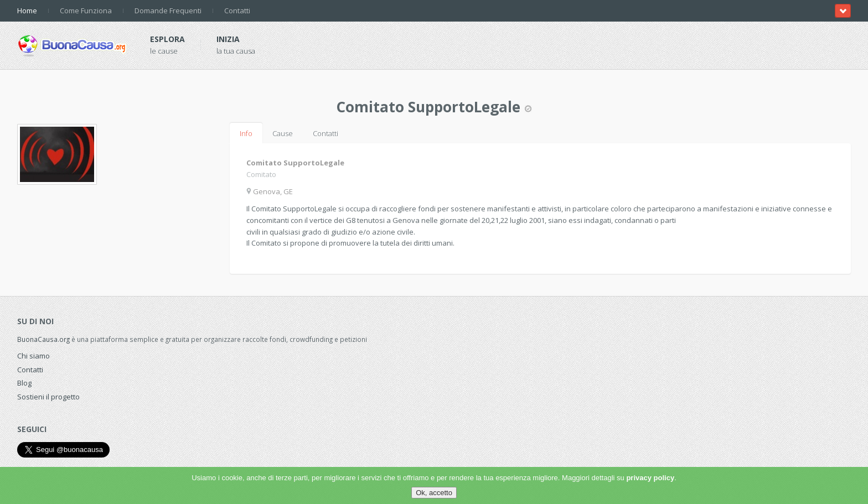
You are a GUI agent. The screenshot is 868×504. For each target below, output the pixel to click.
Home (27, 11)
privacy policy (650, 478)
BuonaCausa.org (43, 339)
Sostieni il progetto (48, 397)
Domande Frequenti (168, 11)
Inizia (228, 39)
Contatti (237, 11)
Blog (24, 383)
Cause (283, 133)
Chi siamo (33, 356)
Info (246, 133)
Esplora (167, 39)
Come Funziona (86, 11)
